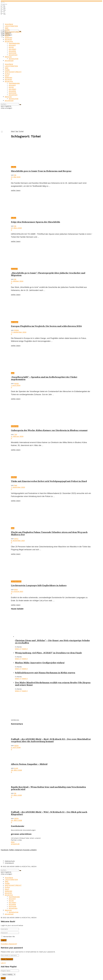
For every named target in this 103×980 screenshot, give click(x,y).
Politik (7, 30)
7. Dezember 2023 (18, 487)
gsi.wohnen (13, 55)
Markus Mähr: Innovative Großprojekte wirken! (40, 663)
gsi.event (12, 45)
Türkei (21, 131)
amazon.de (15, 844)
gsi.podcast (9, 61)
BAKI (16, 590)
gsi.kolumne (14, 59)
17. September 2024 (19, 332)
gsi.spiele (12, 51)
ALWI (16, 768)
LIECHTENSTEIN (11, 26)
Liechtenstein (16, 582)
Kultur (7, 34)
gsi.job (11, 47)
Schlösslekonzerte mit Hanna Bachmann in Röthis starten (45, 673)
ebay (13, 842)
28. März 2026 (16, 770)
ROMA (16, 330)
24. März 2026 (16, 820)
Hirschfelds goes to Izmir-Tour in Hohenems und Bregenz (41, 171)
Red (16, 485)
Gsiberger (9, 38)
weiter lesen (16, 190)
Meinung (8, 57)
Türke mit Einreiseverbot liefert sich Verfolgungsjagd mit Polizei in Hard (49, 481)
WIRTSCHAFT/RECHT (13, 32)
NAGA (16, 383)
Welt (7, 28)
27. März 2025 (16, 228)
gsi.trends (13, 53)
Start (13, 131)
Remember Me (9, 937)
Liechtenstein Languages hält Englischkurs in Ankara (39, 585)
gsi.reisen (12, 49)
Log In (3, 963)
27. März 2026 (16, 795)
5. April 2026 (16, 747)
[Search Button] (20, 105)
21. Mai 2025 (16, 177)
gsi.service (9, 41)
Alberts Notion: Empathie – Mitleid (29, 764)
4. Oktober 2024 (17, 281)
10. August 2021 (17, 591)
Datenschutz (10, 861)
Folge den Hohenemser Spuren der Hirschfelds (36, 222)
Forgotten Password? (9, 944)
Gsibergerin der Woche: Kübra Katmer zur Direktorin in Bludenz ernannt (49, 430)
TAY (16, 434)
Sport (7, 36)
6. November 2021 (18, 541)
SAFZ (16, 539)
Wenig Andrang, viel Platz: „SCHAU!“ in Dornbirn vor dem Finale (48, 653)
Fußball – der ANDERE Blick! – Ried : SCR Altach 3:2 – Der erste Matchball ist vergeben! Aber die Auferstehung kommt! (51, 740)
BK (15, 175)
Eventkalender (14, 43)
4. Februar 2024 (17, 436)
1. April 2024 (16, 385)
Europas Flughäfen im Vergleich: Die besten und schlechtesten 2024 (46, 326)
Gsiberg (14, 477)
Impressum (9, 863)
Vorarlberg (9, 24)
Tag (17, 131)
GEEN (16, 746)
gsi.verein (8, 39)
